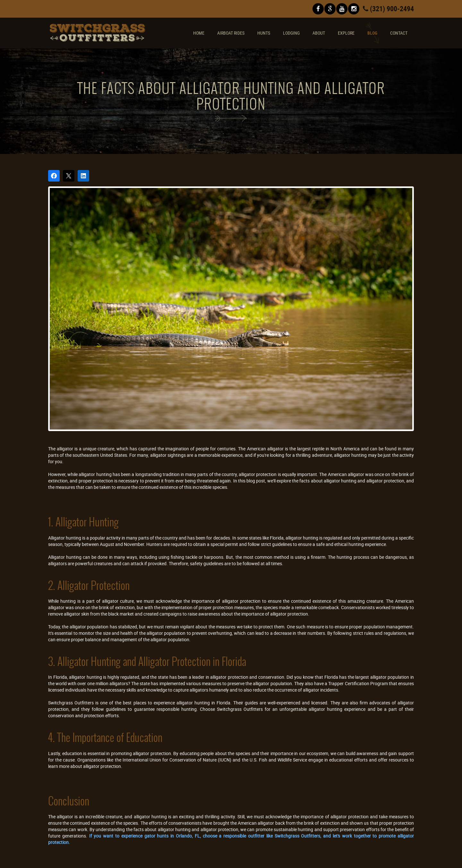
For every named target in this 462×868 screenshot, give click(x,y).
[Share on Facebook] (54, 176)
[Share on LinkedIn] (83, 176)
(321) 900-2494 (388, 9)
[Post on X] (69, 176)
